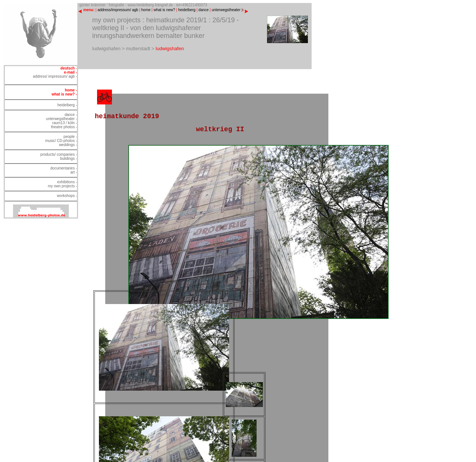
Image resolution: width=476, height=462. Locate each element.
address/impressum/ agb (118, 10)
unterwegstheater (226, 10)
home (146, 10)
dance (204, 10)
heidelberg (187, 10)
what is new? (164, 10)
